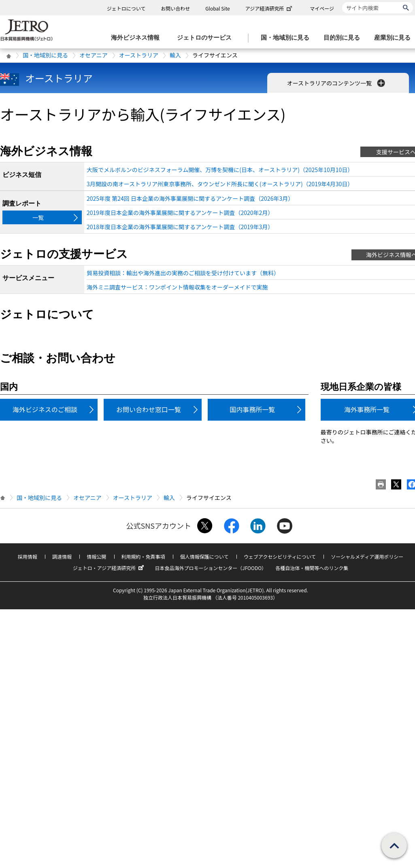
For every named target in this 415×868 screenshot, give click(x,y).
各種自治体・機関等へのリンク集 (312, 568)
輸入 (175, 55)
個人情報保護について (204, 556)
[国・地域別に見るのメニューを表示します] (287, 38)
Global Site (217, 8)
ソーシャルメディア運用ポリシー (367, 556)
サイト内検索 (342, 2)
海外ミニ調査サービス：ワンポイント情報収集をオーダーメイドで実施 (177, 287)
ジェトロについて (126, 8)
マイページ (322, 8)
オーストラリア (139, 55)
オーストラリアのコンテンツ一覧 (337, 83)
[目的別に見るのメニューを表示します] (344, 38)
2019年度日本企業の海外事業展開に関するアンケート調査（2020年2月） (180, 213)
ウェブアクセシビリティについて (280, 556)
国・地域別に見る (45, 55)
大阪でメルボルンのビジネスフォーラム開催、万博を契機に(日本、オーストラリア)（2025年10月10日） (220, 170)
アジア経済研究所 (270, 8)
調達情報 (62, 556)
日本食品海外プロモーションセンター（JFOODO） (211, 568)
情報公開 (96, 556)
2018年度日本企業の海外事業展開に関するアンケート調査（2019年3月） (180, 227)
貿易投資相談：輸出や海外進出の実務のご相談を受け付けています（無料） (183, 273)
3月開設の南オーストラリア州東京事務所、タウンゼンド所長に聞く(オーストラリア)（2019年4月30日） (220, 184)
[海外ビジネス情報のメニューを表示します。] (138, 38)
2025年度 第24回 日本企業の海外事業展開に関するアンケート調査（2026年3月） (190, 198)
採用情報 (28, 556)
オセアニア (94, 55)
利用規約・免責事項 (143, 556)
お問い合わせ (175, 8)
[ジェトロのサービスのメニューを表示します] (207, 38)
